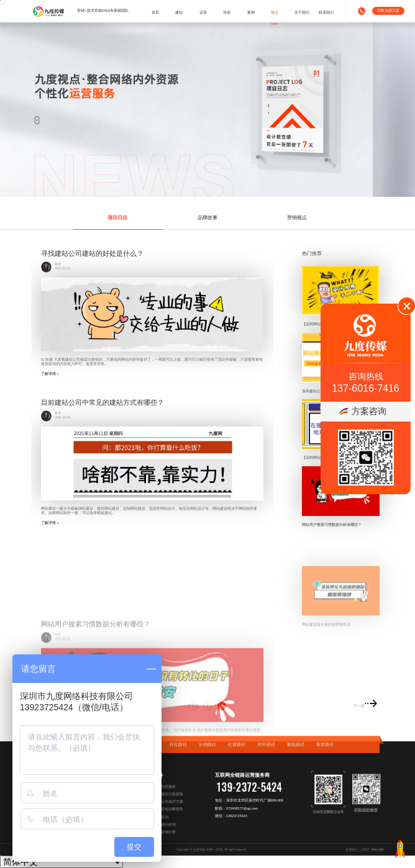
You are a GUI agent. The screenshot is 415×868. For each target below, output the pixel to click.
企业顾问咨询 (165, 825)
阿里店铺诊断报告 (168, 809)
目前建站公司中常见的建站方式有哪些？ (103, 402)
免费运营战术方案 (168, 802)
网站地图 (378, 850)
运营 (203, 12)
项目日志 (117, 217)
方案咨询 (362, 411)
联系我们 (326, 12)
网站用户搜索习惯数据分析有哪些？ (332, 524)
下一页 (365, 703)
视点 (275, 12)
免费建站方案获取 (168, 794)
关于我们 (302, 12)
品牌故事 (207, 217)
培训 (227, 12)
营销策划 (161, 817)
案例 (251, 12)
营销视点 (297, 217)
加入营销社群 (165, 832)
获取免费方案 (388, 11)
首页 (155, 12)
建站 (179, 12)
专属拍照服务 (165, 787)
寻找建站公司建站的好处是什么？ (92, 253)
